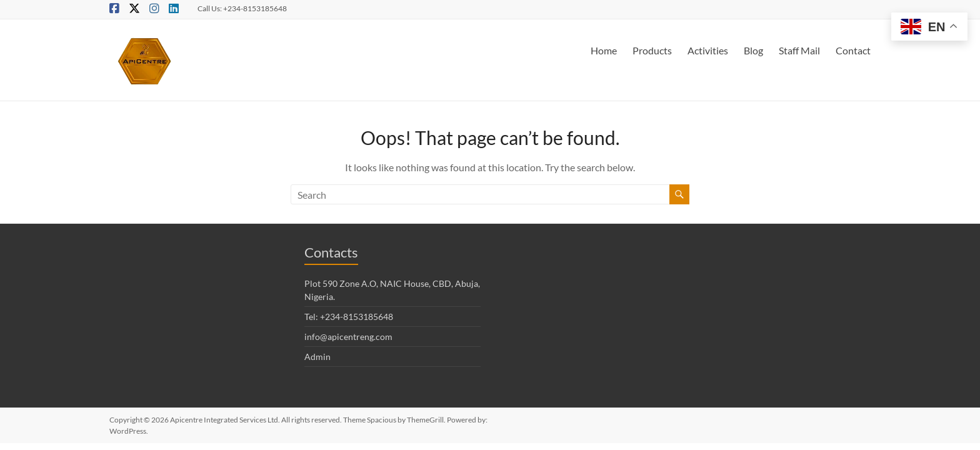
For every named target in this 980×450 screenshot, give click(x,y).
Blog (753, 50)
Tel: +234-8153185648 (349, 317)
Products (652, 50)
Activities (708, 50)
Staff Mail (799, 50)
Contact (853, 50)
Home (604, 50)
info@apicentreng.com (348, 337)
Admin (317, 357)
